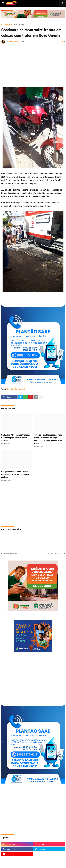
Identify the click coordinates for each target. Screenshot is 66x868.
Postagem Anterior (10, 553)
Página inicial (6, 25)
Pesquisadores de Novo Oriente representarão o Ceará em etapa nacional (15, 474)
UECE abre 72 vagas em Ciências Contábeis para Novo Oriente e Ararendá (15, 438)
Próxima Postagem (56, 553)
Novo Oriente (19, 25)
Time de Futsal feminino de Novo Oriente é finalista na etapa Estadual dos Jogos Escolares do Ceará (48, 439)
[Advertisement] (30, 67)
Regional (21, 389)
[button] (3, 3)
